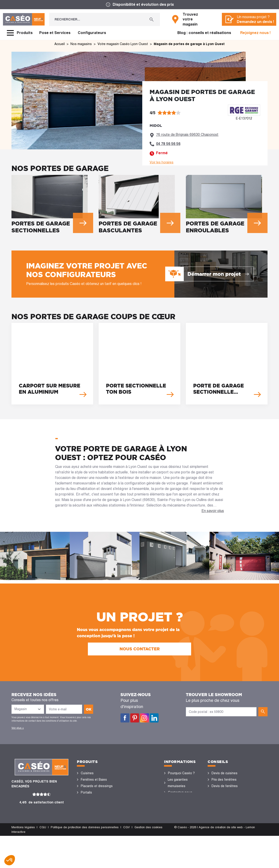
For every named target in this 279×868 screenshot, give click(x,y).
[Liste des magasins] (28, 709)
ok (89, 709)
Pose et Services (55, 33)
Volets (86, 831)
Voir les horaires (162, 162)
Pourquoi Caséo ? (181, 773)
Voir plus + (18, 728)
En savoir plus (213, 511)
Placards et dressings (97, 786)
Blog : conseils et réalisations (204, 33)
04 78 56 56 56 (168, 144)
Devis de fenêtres (225, 786)
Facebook (125, 718)
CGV (127, 859)
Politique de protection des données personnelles (85, 859)
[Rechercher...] (96, 19)
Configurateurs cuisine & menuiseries (227, 808)
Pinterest (135, 718)
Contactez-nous (180, 792)
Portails (86, 792)
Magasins (175, 799)
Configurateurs (92, 33)
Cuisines (87, 773)
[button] (10, 860)
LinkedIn (154, 718)
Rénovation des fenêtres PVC (223, 796)
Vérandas (88, 825)
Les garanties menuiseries (178, 783)
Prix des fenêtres (224, 780)
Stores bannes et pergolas (93, 815)
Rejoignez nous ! (255, 33)
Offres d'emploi (179, 812)
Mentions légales (23, 859)
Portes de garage (93, 837)
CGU (43, 859)
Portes (86, 799)
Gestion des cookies (148, 859)
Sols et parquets (93, 805)
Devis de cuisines (225, 773)
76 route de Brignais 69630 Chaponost (187, 135)
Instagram (144, 718)
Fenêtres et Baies (94, 780)
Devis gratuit (177, 805)
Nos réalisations (224, 818)
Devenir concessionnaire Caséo (180, 825)
